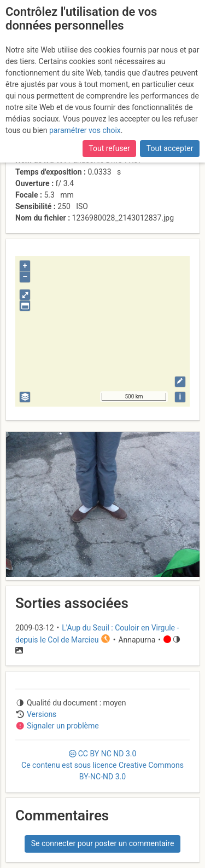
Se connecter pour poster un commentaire (103, 843)
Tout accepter (170, 148)
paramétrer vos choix (85, 130)
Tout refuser (109, 148)
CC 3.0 (102, 765)
